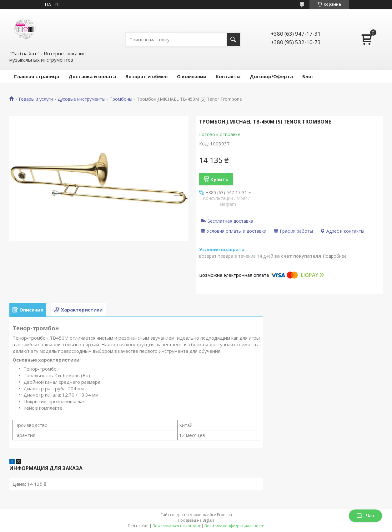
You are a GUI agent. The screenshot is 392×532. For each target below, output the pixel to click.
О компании (192, 76)
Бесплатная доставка (230, 221)
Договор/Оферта (271, 76)
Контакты (228, 76)
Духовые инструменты (81, 99)
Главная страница (37, 76)
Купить (219, 179)
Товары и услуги (35, 99)
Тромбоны (121, 99)
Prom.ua (224, 515)
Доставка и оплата (92, 76)
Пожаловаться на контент (176, 526)
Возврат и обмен (146, 76)
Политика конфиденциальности (234, 526)
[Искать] (233, 40)
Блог (308, 76)
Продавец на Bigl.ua (196, 520)
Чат (365, 516)
